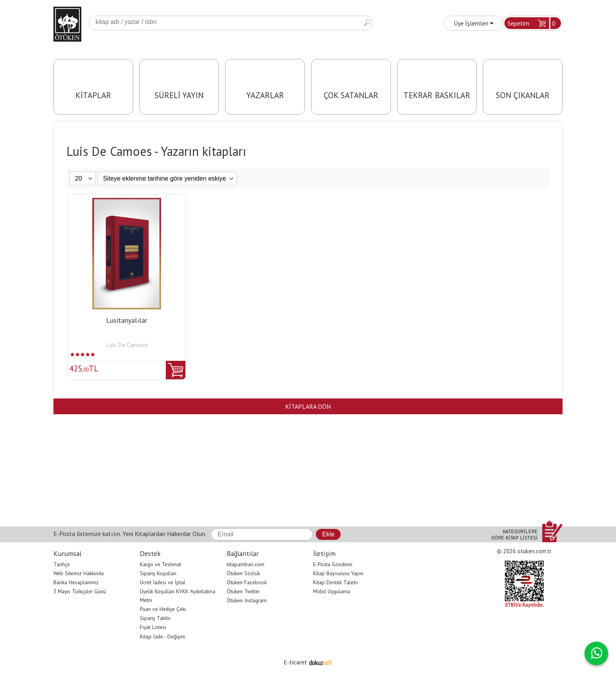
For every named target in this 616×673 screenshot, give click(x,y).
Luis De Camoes (127, 345)
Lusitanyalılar (127, 320)
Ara (367, 23)
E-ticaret (295, 662)
